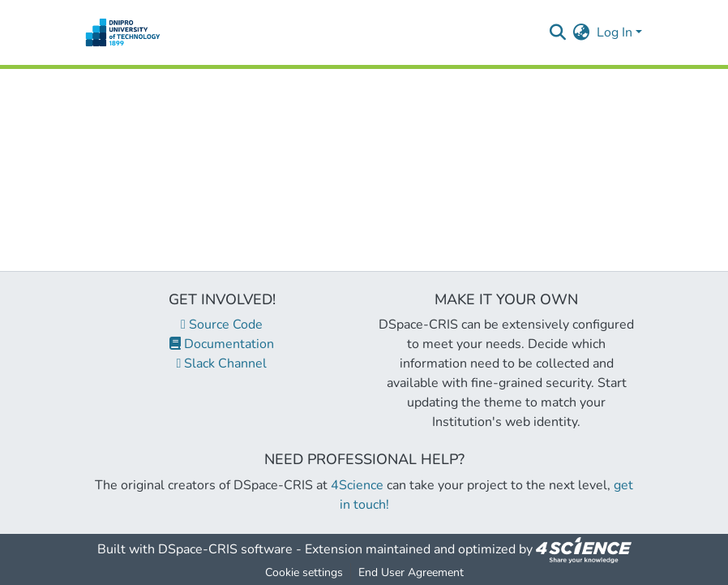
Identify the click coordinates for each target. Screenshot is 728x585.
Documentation (222, 344)
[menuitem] (582, 32)
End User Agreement (411, 572)
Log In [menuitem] (615, 32)
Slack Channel (222, 363)
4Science (357, 485)
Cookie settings (304, 572)
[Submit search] (558, 32)
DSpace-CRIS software (225, 549)
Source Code (222, 325)
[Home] (123, 32)
